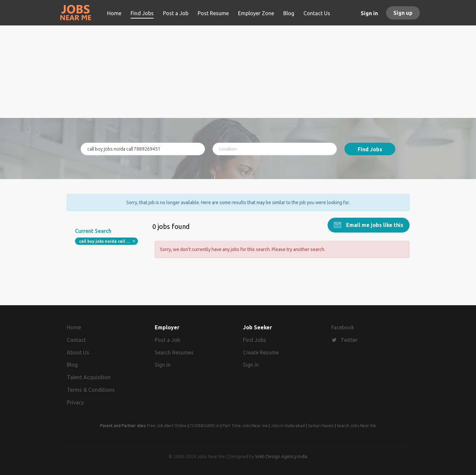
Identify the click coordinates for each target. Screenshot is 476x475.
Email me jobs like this (374, 225)
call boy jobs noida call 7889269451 (109, 241)
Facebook (343, 327)
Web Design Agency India (281, 457)
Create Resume (261, 352)
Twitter (349, 340)
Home (74, 327)
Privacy (75, 402)
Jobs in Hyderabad (288, 426)
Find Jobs (370, 149)
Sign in (369, 13)
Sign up (403, 13)
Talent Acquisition (89, 377)
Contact (76, 340)
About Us (78, 352)
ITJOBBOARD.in (205, 426)
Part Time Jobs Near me (245, 426)
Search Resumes (174, 352)
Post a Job (167, 340)
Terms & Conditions (91, 390)
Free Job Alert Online (167, 426)
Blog (72, 365)
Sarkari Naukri (321, 426)
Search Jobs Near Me (357, 426)
